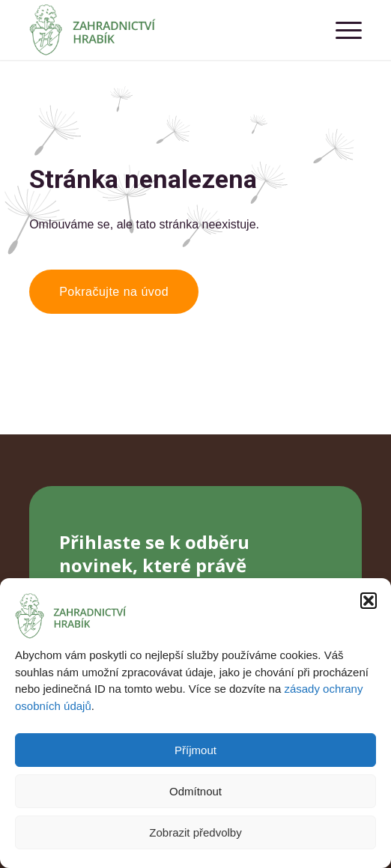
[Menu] (341, 30)
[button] (369, 601)
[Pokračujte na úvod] (114, 292)
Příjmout (195, 750)
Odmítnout (195, 791)
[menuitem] (341, 30)
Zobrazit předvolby (195, 832)
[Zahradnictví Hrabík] (162, 30)
